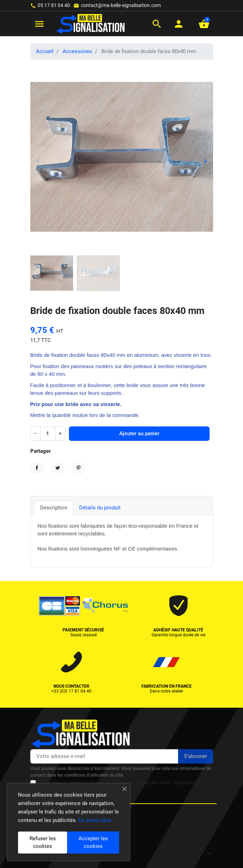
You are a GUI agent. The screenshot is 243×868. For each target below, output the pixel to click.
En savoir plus (95, 820)
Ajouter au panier (139, 433)
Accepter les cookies (93, 843)
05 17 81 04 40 (54, 5)
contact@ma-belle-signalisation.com (121, 5)
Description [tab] (54, 508)
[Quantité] (48, 434)
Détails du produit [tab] (100, 508)
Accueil (45, 51)
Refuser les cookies (43, 843)
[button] (157, 24)
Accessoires (77, 51)
